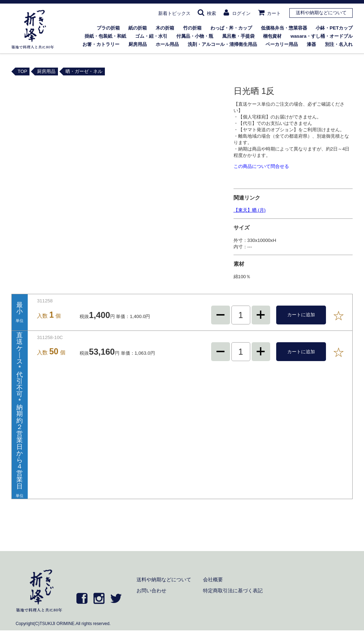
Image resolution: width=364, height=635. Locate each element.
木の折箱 (165, 28)
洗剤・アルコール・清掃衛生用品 (222, 44)
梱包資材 (272, 36)
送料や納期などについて (321, 13)
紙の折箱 (138, 28)
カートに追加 (301, 315)
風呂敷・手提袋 (238, 36)
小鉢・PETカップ (334, 28)
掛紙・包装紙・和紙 (105, 36)
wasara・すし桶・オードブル (322, 36)
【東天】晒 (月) (250, 210)
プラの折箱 (108, 28)
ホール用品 (167, 44)
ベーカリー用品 (282, 44)
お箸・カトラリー (101, 44)
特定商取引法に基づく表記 (233, 591)
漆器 (311, 44)
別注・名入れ (339, 44)
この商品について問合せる (261, 166)
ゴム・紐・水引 (151, 36)
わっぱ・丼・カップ (231, 28)
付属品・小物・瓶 (195, 36)
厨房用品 (138, 44)
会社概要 (213, 580)
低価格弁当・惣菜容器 (284, 28)
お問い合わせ (151, 591)
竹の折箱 (192, 28)
